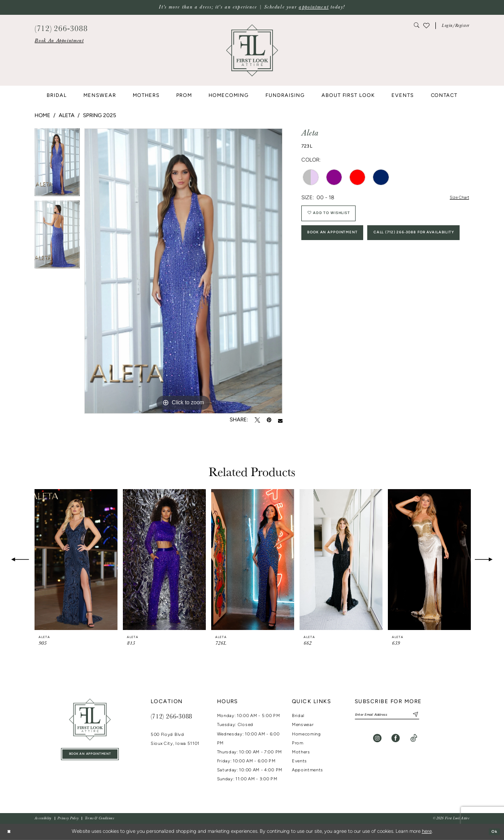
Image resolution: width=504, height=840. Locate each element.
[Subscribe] (431, 716)
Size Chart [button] (457, 198)
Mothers (301, 752)
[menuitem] (59, 41)
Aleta (67, 116)
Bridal (298, 716)
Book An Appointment (341, 242)
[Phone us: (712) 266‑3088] (61, 28)
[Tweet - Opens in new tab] (257, 420)
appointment (313, 7)
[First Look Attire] (90, 720)
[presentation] (76, 560)
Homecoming (306, 734)
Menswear (303, 725)
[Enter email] (397, 716)
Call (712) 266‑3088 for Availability (362, 266)
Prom (298, 743)
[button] (456, 26)
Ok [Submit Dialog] (493, 832)
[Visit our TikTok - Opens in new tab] (414, 741)
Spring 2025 (100, 116)
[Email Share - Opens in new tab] (280, 420)
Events (300, 761)
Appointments (308, 770)
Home (42, 116)
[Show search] (417, 26)
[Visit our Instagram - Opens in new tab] (377, 741)
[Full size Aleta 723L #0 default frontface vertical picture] (183, 271)
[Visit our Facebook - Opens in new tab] (396, 741)
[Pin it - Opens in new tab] (269, 420)
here (427, 832)
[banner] (252, 50)
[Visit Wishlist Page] (426, 26)
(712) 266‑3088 (172, 716)
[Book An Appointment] (59, 41)
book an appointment (90, 756)
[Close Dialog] (10, 832)
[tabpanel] (57, 164)
